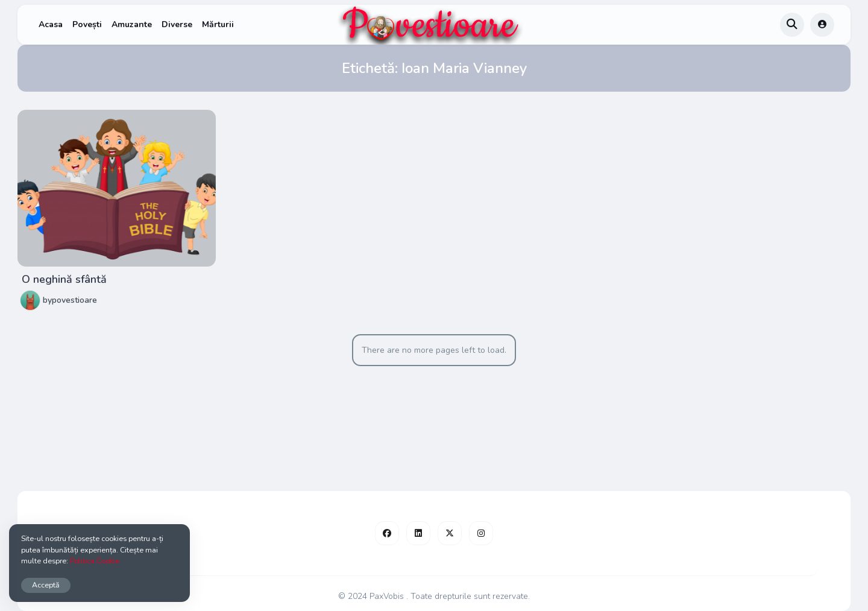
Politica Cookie (95, 561)
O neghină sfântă (64, 279)
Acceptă (46, 585)
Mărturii (218, 24)
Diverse (177, 24)
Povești (87, 24)
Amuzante (132, 24)
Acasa (51, 24)
